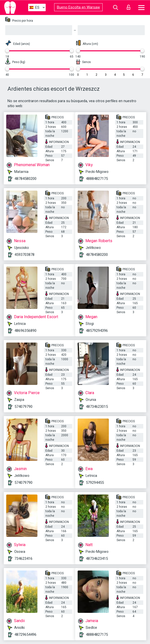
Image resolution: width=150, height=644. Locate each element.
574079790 (23, 407)
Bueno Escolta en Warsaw (78, 7)
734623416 (23, 559)
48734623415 (97, 559)
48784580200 (25, 179)
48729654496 (25, 635)
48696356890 (25, 331)
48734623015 (97, 407)
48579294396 (97, 331)
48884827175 (97, 179)
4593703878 (24, 255)
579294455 (95, 483)
